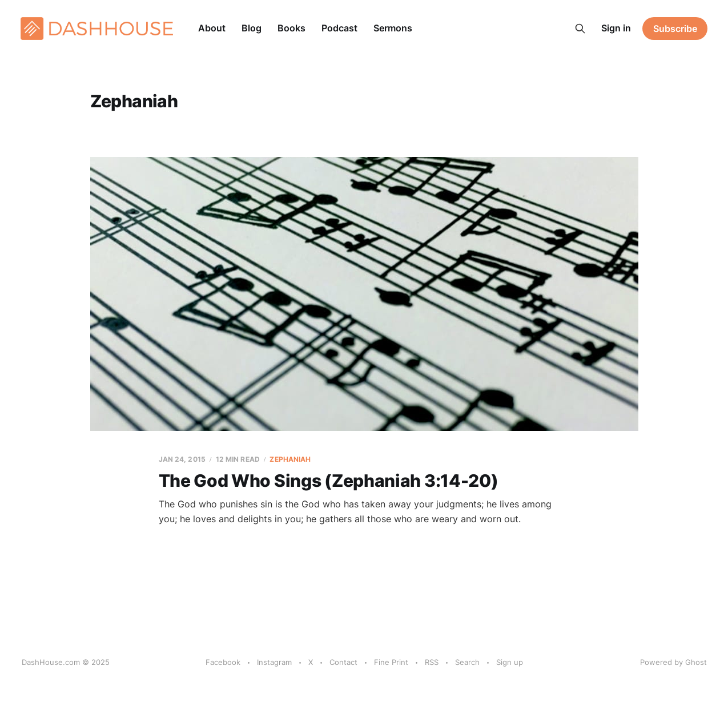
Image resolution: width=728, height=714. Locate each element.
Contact (343, 662)
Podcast (339, 28)
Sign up (510, 662)
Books (291, 28)
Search (467, 662)
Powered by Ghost (673, 662)
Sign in (616, 28)
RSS (432, 662)
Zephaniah (290, 459)
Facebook (223, 662)
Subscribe (675, 29)
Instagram (274, 662)
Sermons (393, 28)
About (212, 28)
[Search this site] (580, 29)
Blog (252, 28)
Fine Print (391, 662)
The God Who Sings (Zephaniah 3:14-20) (329, 481)
